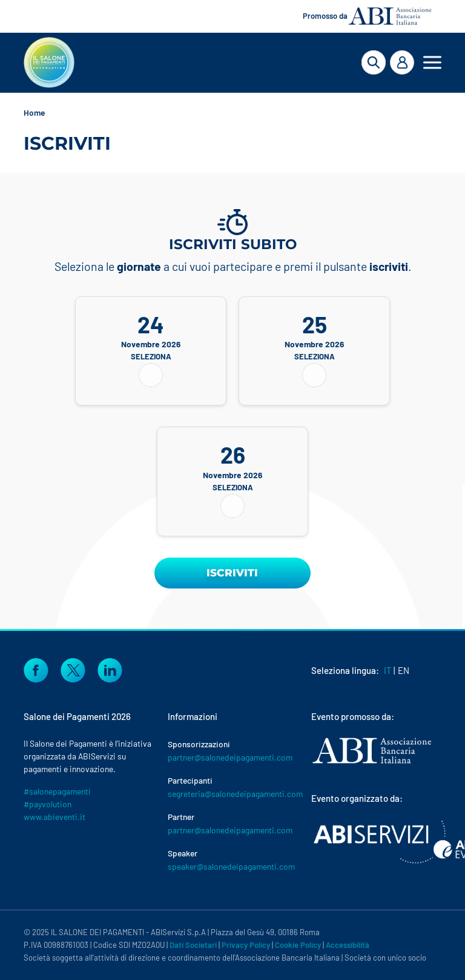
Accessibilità (348, 945)
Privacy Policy (246, 945)
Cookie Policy (298, 945)
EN (404, 670)
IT (388, 670)
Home (34, 112)
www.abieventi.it (54, 817)
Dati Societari (193, 945)
